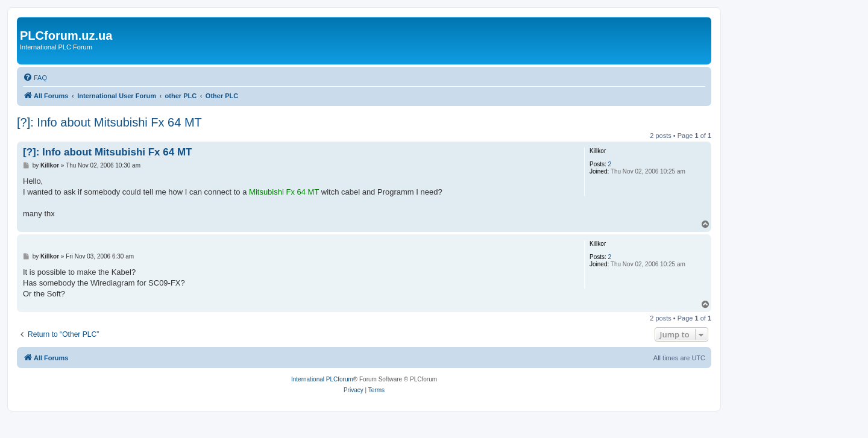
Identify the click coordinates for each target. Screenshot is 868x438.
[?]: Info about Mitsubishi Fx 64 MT (109, 122)
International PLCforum (322, 379)
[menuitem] (35, 78)
